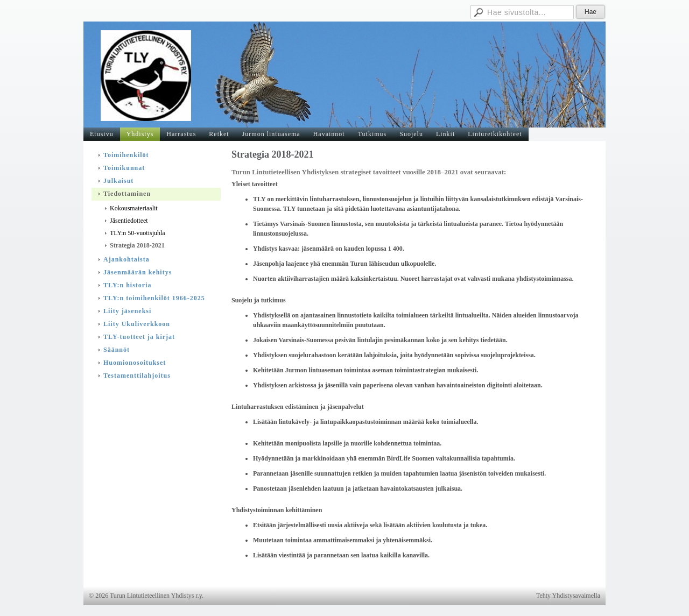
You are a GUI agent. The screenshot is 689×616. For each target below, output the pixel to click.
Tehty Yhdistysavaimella (568, 596)
